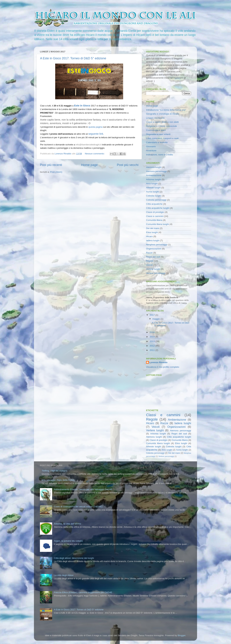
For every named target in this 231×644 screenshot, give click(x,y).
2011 (153, 350)
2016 (153, 332)
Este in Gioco (82, 106)
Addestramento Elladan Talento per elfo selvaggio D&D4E (83, 489)
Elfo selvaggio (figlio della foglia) (58, 480)
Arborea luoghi (154, 179)
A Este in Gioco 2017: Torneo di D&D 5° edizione (73, 58)
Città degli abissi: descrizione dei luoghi (74, 558)
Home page (90, 165)
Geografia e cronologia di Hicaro (163, 114)
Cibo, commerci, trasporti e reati (162, 138)
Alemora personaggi (156, 171)
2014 (153, 337)
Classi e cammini (155, 216)
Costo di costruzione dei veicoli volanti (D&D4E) (78, 507)
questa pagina (96, 127)
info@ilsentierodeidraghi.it (88, 145)
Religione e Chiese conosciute (162, 126)
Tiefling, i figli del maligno (54, 471)
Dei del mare (153, 228)
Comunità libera (154, 220)
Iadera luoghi (153, 240)
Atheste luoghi (153, 188)
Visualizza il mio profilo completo (163, 367)
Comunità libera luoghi (157, 224)
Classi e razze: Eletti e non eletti (162, 122)
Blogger (182, 635)
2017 (153, 315)
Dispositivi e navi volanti (158, 134)
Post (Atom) (56, 172)
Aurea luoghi (153, 192)
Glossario (151, 146)
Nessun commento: (95, 154)
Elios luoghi (152, 232)
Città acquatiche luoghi (158, 208)
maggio (156, 319)
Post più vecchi (128, 165)
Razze (149, 253)
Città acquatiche (154, 204)
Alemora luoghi (154, 167)
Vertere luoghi (153, 269)
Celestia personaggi (156, 200)
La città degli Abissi (64, 575)
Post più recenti (51, 165)
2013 (153, 341)
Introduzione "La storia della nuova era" (166, 110)
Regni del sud (153, 257)
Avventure (151, 151)
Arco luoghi (152, 184)
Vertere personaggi (156, 273)
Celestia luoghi (154, 196)
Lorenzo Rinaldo (158, 362)
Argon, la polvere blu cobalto (68, 541)
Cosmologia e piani (156, 130)
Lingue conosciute (155, 118)
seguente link (96, 134)
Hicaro (149, 236)
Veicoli (149, 265)
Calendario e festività (157, 142)
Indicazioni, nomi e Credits (159, 155)
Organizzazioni (154, 249)
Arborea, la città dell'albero (67, 524)
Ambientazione (154, 175)
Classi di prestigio (155, 212)
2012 (153, 346)
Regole (150, 261)
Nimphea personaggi (157, 245)
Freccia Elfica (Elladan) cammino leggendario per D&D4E (83, 592)
